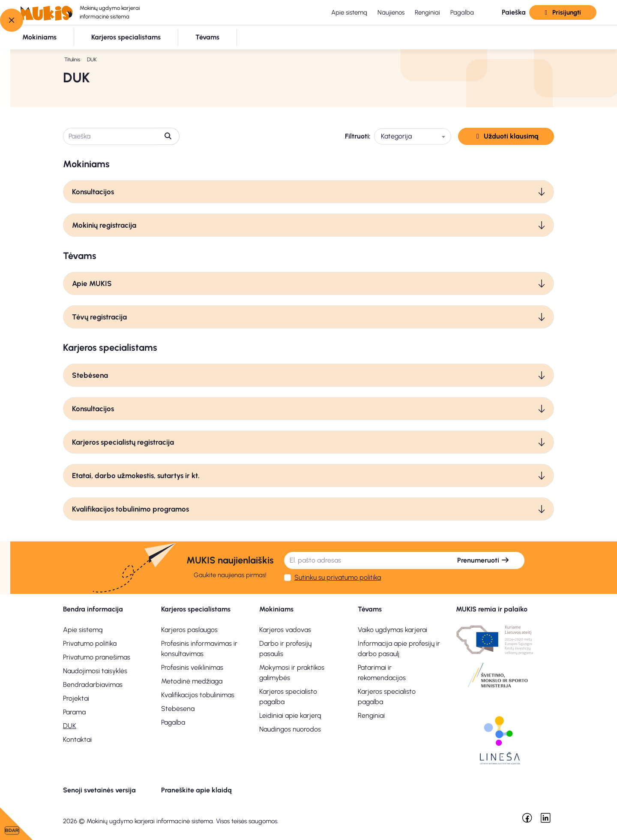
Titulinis (72, 59)
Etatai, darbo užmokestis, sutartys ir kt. (136, 476)
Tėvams (370, 609)
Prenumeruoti (483, 560)
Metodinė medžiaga (192, 681)
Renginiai (427, 12)
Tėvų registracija (99, 317)
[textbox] (413, 136)
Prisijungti (563, 12)
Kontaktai (77, 739)
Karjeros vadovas (285, 630)
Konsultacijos (93, 192)
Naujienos (391, 12)
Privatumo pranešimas (97, 657)
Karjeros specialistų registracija (123, 442)
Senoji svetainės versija (99, 790)
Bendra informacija (93, 609)
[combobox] (413, 136)
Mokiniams (276, 609)
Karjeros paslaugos (189, 630)
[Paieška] (110, 136)
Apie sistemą (349, 12)
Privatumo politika (90, 643)
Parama (74, 712)
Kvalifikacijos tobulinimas (198, 695)
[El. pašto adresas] (363, 560)
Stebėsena (90, 375)
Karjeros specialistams (196, 609)
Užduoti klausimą (506, 136)
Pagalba (462, 12)
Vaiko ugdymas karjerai (392, 630)
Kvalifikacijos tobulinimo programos (130, 509)
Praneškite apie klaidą (196, 790)
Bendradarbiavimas (93, 685)
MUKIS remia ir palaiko (492, 609)
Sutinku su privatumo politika (338, 577)
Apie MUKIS (92, 283)
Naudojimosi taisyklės (95, 671)
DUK (70, 726)
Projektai (76, 698)
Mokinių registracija (104, 225)
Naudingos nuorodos (290, 729)
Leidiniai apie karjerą (290, 715)
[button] (507, 13)
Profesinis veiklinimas (192, 667)
